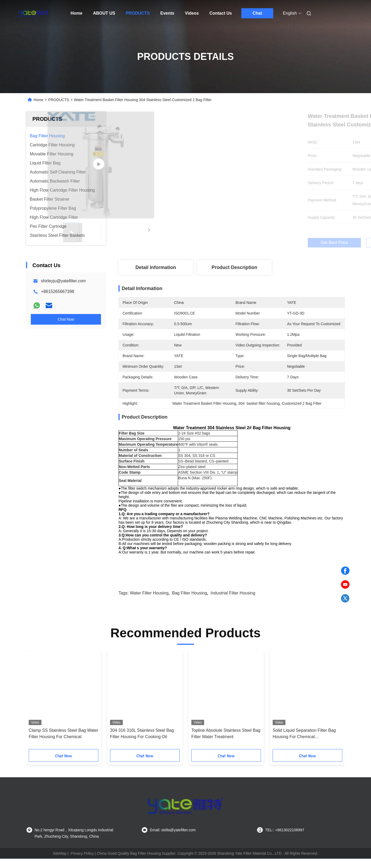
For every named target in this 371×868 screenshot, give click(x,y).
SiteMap (60, 863)
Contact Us (221, 13)
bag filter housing (189, 602)
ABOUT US (104, 13)
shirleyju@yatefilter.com (63, 281)
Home (77, 13)
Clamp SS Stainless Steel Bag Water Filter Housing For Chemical (64, 743)
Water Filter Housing (149, 602)
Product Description (234, 267)
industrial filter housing (233, 602)
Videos (192, 13)
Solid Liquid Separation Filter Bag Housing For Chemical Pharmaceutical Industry (304, 743)
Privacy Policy (82, 863)
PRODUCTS (138, 13)
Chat (258, 13)
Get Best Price (260, 243)
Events (167, 13)
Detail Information (156, 267)
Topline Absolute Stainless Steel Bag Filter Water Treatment (226, 743)
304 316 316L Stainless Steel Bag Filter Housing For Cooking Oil (142, 743)
